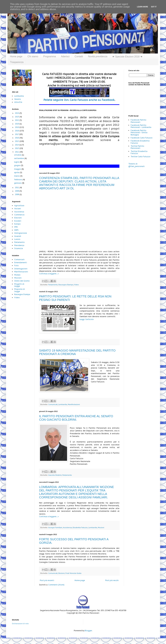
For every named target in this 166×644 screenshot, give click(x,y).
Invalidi (18, 236)
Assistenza (67, 528)
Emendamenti (21, 262)
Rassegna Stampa (66, 285)
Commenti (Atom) (56, 585)
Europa (17, 224)
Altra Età (18, 102)
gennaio (18, 183)
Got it (154, 7)
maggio (18, 169)
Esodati (18, 221)
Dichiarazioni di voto (20, 624)
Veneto (18, 99)
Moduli (17, 275)
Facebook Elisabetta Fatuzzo (140, 142)
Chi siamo (33, 56)
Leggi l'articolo (87, 319)
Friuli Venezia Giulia (73, 573)
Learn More (143, 7)
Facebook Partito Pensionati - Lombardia (141, 126)
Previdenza (19, 245)
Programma (50, 56)
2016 (17, 138)
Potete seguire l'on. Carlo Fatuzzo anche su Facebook (79, 100)
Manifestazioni (74, 404)
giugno (18, 165)
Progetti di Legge (19, 285)
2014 (17, 145)
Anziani (18, 209)
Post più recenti (47, 580)
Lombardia (63, 404)
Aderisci (65, 56)
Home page (16, 56)
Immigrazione (21, 233)
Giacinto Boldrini (55, 475)
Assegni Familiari (55, 528)
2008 (17, 194)
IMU (16, 227)
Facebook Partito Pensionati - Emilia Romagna (139, 133)
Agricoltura (19, 206)
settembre (19, 158)
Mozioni (101, 528)
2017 (17, 134)
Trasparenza (17, 62)
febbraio (18, 180)
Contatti (79, 56)
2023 (17, 117)
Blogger (88, 631)
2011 (17, 187)
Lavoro (17, 239)
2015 (17, 141)
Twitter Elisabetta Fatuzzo (139, 152)
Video (76, 285)
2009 (17, 191)
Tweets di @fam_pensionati (137, 165)
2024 (17, 113)
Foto (16, 265)
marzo (17, 176)
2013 (17, 148)
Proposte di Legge (20, 290)
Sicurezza (19, 248)
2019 (17, 127)
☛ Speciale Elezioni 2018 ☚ (127, 57)
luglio (17, 162)
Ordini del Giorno (22, 281)
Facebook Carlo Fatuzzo (142, 138)
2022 (17, 120)
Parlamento (53, 285)
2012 (17, 152)
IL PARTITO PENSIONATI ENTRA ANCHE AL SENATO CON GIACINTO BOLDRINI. (76, 418)
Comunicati (53, 404)
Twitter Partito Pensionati (137, 147)
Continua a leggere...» (49, 274)
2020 (17, 124)
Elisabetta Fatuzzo (80, 528)
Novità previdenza (98, 56)
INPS (16, 230)
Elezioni (61, 573)
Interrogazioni (21, 269)
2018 (17, 131)
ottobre (18, 155)
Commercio (19, 215)
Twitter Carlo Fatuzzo (141, 157)
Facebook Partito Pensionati (138, 121)
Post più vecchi (112, 580)
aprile (17, 172)
